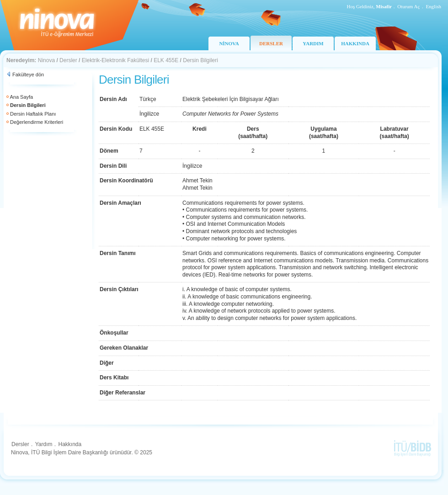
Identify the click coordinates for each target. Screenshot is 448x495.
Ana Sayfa (21, 97)
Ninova (46, 60)
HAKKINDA (355, 43)
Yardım (44, 444)
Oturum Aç (408, 6)
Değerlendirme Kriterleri (37, 122)
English (433, 6)
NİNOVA (229, 43)
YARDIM (313, 43)
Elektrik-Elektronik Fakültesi (115, 60)
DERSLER (271, 43)
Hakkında (70, 444)
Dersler (68, 60)
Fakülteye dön (28, 75)
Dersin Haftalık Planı (33, 114)
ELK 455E (166, 60)
